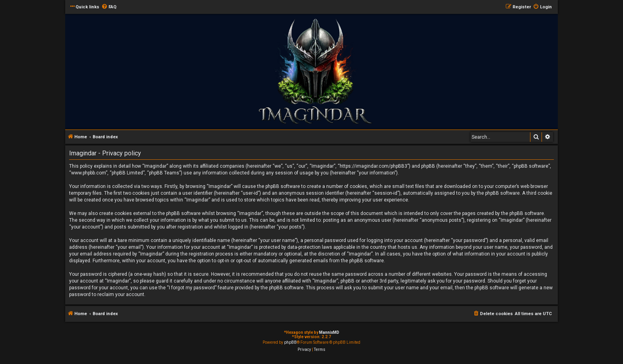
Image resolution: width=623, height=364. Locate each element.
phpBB (290, 342)
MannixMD (329, 332)
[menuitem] (109, 7)
